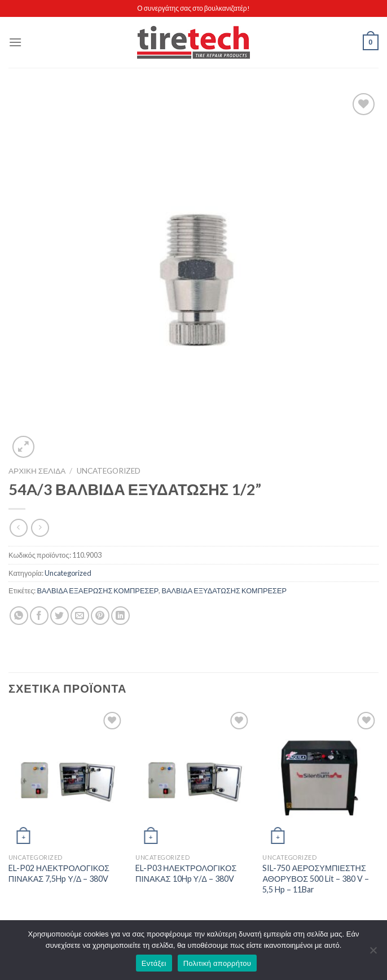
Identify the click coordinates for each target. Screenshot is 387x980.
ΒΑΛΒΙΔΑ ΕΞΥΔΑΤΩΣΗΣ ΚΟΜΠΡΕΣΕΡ (224, 590)
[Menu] (15, 42)
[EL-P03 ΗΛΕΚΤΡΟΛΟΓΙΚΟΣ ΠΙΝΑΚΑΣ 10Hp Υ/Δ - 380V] (194, 779)
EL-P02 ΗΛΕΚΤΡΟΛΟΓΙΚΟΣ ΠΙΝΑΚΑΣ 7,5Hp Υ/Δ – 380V (59, 873)
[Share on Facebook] (39, 616)
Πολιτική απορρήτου (217, 963)
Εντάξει (154, 963)
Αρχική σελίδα (37, 471)
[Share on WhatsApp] (19, 616)
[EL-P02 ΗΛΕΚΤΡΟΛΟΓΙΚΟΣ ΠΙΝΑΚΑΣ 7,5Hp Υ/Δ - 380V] (67, 779)
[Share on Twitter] (60, 616)
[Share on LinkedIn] (120, 616)
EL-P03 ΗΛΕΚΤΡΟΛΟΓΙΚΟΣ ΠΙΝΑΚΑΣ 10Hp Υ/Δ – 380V (186, 873)
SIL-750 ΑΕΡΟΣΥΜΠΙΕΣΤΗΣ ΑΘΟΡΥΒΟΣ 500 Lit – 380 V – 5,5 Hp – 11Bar (316, 878)
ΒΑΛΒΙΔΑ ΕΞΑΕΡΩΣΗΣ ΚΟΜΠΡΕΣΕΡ (98, 590)
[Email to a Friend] (80, 616)
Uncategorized (109, 471)
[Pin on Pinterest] (100, 616)
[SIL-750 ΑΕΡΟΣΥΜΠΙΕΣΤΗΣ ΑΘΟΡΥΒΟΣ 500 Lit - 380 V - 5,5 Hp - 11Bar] (320, 779)
